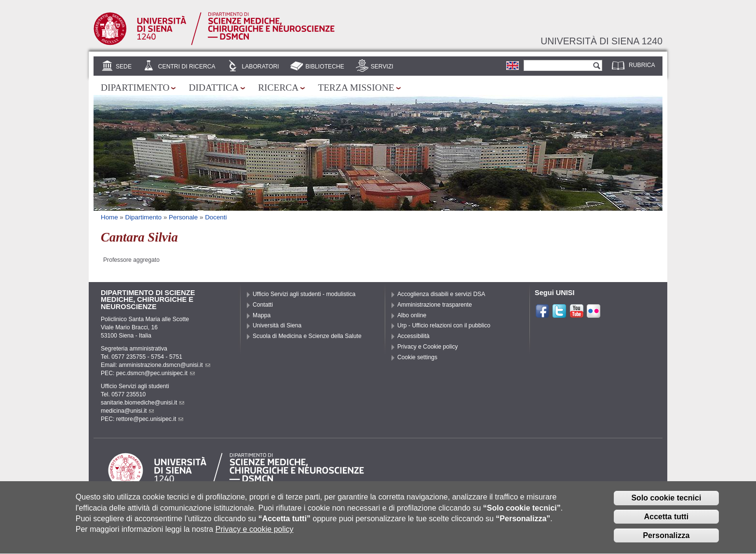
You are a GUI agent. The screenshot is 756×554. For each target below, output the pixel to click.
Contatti (263, 305)
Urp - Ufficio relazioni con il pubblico (444, 325)
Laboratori (260, 67)
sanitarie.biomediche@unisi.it (142, 403)
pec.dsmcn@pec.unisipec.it (155, 373)
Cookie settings (417, 357)
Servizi (382, 67)
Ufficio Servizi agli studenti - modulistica (304, 294)
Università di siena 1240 (601, 41)
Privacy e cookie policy (255, 535)
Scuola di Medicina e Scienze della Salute (307, 336)
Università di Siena (277, 325)
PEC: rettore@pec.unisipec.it (142, 419)
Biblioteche (324, 67)
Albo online (412, 315)
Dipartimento (135, 88)
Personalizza (666, 542)
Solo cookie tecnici (666, 504)
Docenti (216, 217)
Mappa (262, 315)
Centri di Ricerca (187, 67)
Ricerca (278, 88)
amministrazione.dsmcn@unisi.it (164, 365)
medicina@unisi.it (127, 411)
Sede (124, 67)
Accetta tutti (666, 523)
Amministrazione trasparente (435, 305)
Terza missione (356, 88)
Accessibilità (413, 336)
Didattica (214, 88)
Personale (183, 217)
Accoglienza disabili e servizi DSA (441, 294)
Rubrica (642, 65)
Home (109, 217)
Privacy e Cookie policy (428, 347)
